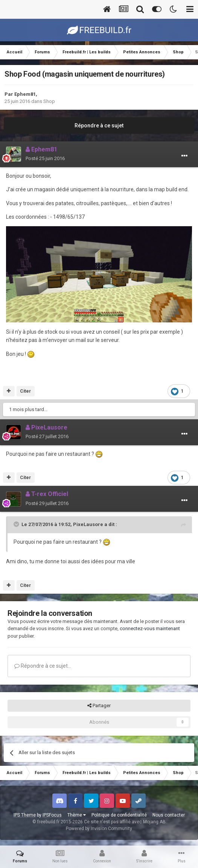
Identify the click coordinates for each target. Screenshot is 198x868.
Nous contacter (169, 815)
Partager (99, 706)
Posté (45, 158)
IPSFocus (52, 815)
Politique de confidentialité (119, 815)
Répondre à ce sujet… (43, 666)
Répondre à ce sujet (99, 126)
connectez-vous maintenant (150, 628)
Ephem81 (25, 94)
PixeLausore (88, 524)
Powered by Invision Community (99, 829)
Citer (25, 391)
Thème (77, 815)
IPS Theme (25, 815)
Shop (49, 101)
